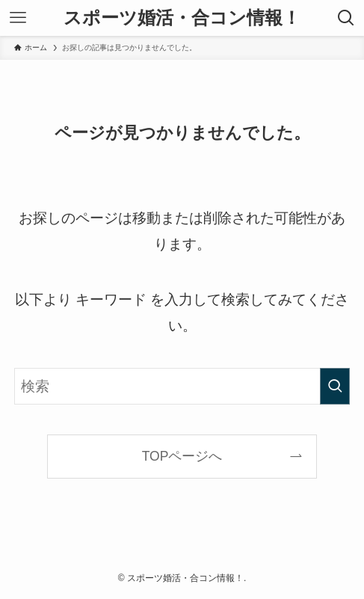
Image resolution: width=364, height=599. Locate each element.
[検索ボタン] (346, 18)
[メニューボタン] (18, 18)
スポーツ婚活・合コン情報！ (182, 18)
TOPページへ (182, 456)
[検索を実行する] (335, 386)
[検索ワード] (182, 386)
